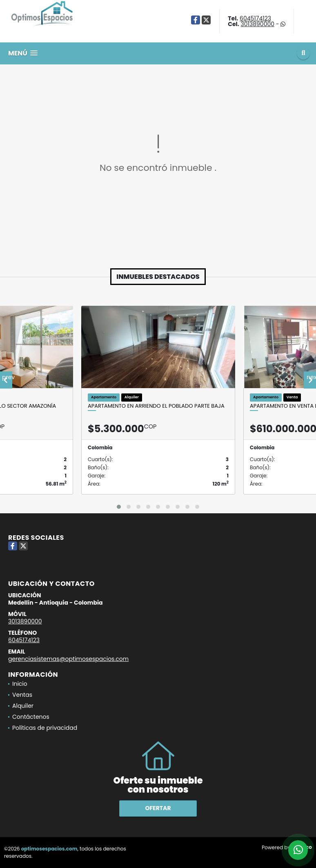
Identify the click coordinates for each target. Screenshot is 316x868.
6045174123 (255, 18)
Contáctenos (31, 717)
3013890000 (257, 24)
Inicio (20, 684)
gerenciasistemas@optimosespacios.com (68, 659)
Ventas (22, 695)
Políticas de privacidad (45, 728)
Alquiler (23, 706)
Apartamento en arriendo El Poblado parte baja (156, 406)
